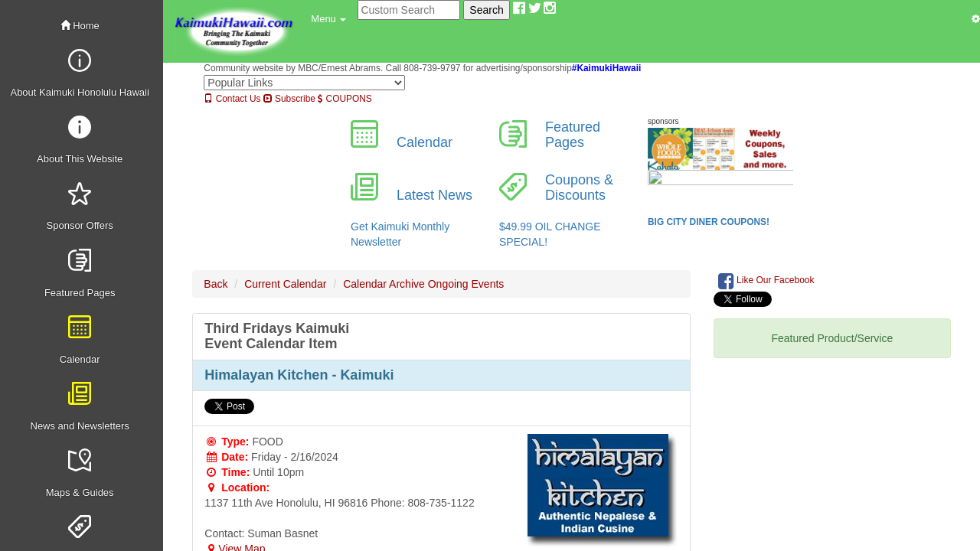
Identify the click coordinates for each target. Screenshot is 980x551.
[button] (328, 19)
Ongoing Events (466, 284)
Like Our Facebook (766, 281)
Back (216, 284)
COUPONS (345, 99)
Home (80, 26)
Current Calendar (285, 284)
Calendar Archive (384, 284)
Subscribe (289, 99)
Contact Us (232, 99)
